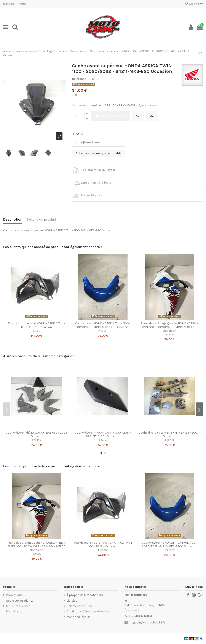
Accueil (22, 4)
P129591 (103, 331)
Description (13, 219)
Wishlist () (194, 4)
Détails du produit (42, 219)
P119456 (36, 440)
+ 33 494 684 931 (140, 616)
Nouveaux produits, (19, 601)
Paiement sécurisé (80, 606)
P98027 (170, 440)
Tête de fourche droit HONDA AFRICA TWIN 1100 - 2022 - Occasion (37, 325)
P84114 (103, 440)
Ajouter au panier (111, 116)
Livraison (9, 4)
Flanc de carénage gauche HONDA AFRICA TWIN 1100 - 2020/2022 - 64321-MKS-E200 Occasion (170, 327)
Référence (79, 79)
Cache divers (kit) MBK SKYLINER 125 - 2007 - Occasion (170, 434)
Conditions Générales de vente (88, 611)
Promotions (14, 595)
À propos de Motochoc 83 (85, 595)
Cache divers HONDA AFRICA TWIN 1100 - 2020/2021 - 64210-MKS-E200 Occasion (103, 325)
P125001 (37, 331)
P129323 (170, 335)
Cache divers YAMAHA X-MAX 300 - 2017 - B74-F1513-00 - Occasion (103, 434)
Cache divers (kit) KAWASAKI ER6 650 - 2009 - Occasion (37, 434)
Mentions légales (79, 617)
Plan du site (14, 611)
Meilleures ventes (18, 606)
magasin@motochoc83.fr (147, 622)
